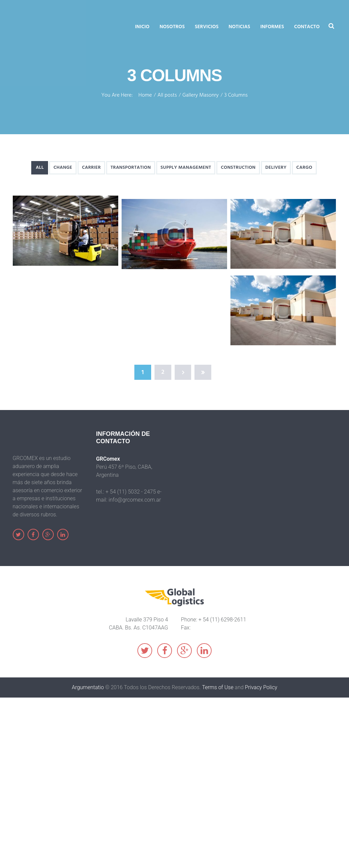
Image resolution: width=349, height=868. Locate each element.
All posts (167, 96)
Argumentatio (88, 687)
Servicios (207, 27)
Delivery (276, 168)
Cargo (304, 168)
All (40, 168)
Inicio (142, 27)
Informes (272, 27)
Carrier (91, 168)
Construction (238, 168)
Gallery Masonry (201, 96)
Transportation (131, 168)
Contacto (307, 27)
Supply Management (186, 168)
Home (145, 96)
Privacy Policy (261, 687)
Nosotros (172, 27)
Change (63, 168)
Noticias (239, 27)
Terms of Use (218, 687)
